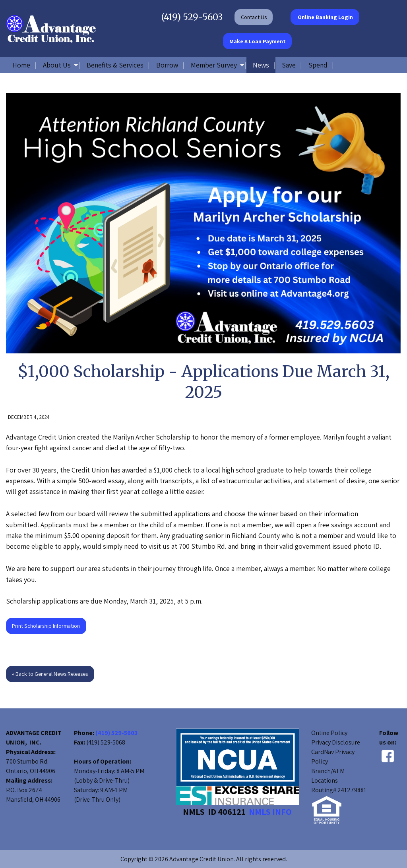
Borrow (167, 65)
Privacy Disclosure (336, 742)
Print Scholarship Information (46, 626)
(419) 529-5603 (192, 17)
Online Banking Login (325, 17)
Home (21, 65)
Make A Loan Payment (258, 41)
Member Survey (214, 65)
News (261, 65)
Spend (318, 65)
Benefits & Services (115, 65)
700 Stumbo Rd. (27, 761)
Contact (254, 17)
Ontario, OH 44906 (31, 771)
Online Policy (329, 733)
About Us (57, 65)
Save (289, 65)
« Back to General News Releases (50, 674)
